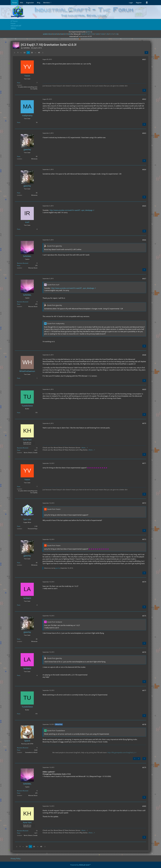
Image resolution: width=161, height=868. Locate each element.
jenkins (89, 32)
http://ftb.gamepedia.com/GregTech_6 (121, 752)
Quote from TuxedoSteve (56, 731)
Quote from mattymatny (56, 323)
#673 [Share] (144, 539)
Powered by (80, 865)
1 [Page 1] (18, 53)
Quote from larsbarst (55, 622)
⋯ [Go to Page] (21, 53)
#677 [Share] (144, 690)
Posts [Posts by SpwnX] (19, 750)
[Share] (146, 53)
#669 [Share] (144, 389)
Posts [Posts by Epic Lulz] (19, 526)
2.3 (54, 34)
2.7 (65, 34)
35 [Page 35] (32, 53)
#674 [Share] (144, 582)
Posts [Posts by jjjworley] (19, 156)
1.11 (112, 34)
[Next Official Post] (139, 759)
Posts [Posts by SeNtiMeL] (19, 266)
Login (131, 3)
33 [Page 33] (25, 53)
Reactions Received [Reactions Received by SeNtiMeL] (23, 263)
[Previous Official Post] (135, 759)
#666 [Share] (144, 240)
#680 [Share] (144, 806)
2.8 (69, 34)
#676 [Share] (144, 652)
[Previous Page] (15, 53)
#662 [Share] (144, 99)
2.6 (62, 34)
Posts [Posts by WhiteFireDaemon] (19, 378)
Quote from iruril (53, 285)
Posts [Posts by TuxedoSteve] (19, 413)
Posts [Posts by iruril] (19, 229)
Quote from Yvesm (54, 509)
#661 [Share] (144, 59)
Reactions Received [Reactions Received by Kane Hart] (23, 448)
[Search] (147, 3)
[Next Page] (43, 53)
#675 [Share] (144, 616)
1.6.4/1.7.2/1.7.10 (87, 34)
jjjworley (58, 568)
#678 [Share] (144, 724)
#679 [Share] (144, 767)
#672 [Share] (144, 503)
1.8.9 (97, 34)
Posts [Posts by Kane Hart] (19, 450)
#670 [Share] (144, 423)
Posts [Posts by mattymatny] (19, 122)
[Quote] (144, 90)
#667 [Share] (144, 279)
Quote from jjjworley (55, 246)
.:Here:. (83, 448)
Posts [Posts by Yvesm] (19, 83)
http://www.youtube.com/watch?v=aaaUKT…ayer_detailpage (71, 210)
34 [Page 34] (28, 53)
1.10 (107, 34)
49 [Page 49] (39, 53)
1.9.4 (102, 34)
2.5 (58, 34)
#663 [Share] (144, 133)
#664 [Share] (144, 170)
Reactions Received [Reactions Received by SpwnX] (23, 748)
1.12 (116, 34)
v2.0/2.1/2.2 (47, 34)
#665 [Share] (144, 206)
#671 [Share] (144, 463)
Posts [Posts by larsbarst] (19, 605)
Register (139, 3)
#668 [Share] (144, 355)
